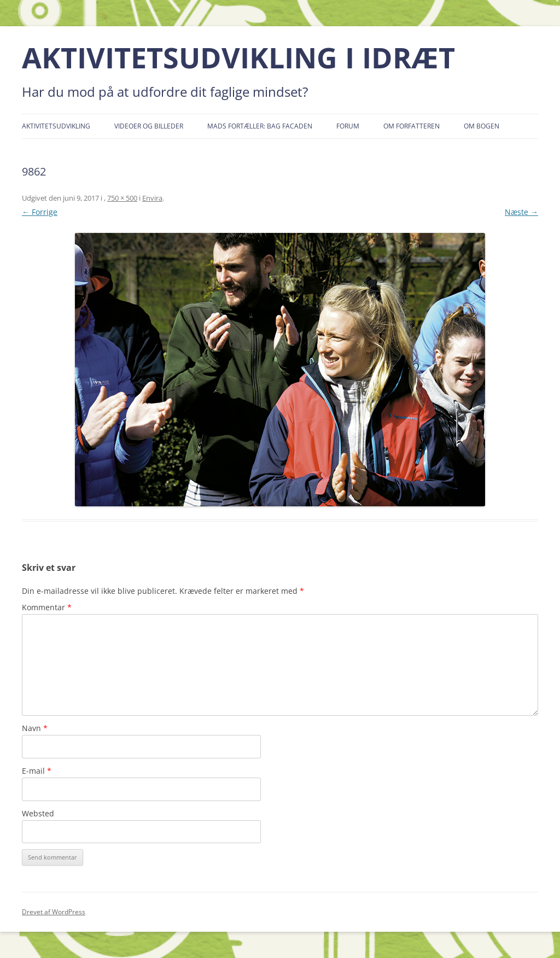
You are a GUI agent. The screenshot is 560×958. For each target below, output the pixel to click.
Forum (348, 126)
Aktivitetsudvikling (56, 126)
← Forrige (40, 212)
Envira (152, 198)
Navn (35, 728)
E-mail (37, 771)
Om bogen (482, 126)
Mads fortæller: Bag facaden (260, 126)
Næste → (521, 212)
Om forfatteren (412, 126)
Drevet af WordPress (54, 912)
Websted (38, 813)
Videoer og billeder (149, 126)
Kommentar (47, 607)
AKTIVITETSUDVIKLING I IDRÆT (238, 58)
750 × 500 (122, 198)
